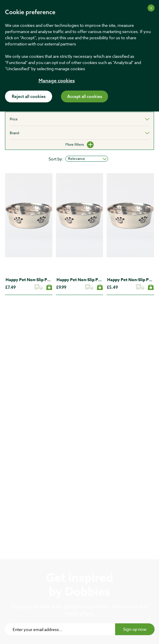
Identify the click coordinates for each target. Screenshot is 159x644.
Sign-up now (135, 629)
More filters (79, 145)
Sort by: (56, 159)
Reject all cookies (29, 97)
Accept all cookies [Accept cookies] (85, 97)
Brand (14, 133)
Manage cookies (57, 81)
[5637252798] (80, 215)
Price (14, 119)
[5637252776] (130, 215)
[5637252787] (29, 215)
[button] (14, 245)
